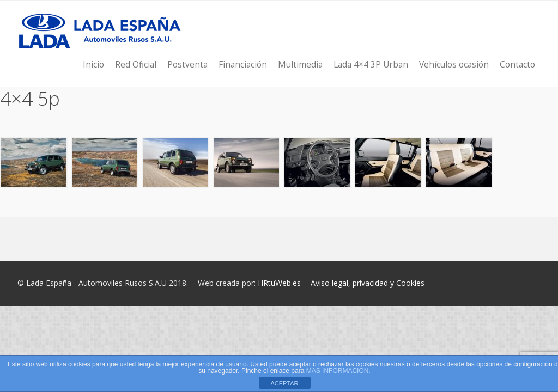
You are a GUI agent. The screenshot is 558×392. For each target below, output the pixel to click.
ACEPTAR (284, 383)
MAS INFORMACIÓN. (338, 371)
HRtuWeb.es (279, 283)
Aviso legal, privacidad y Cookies (368, 283)
